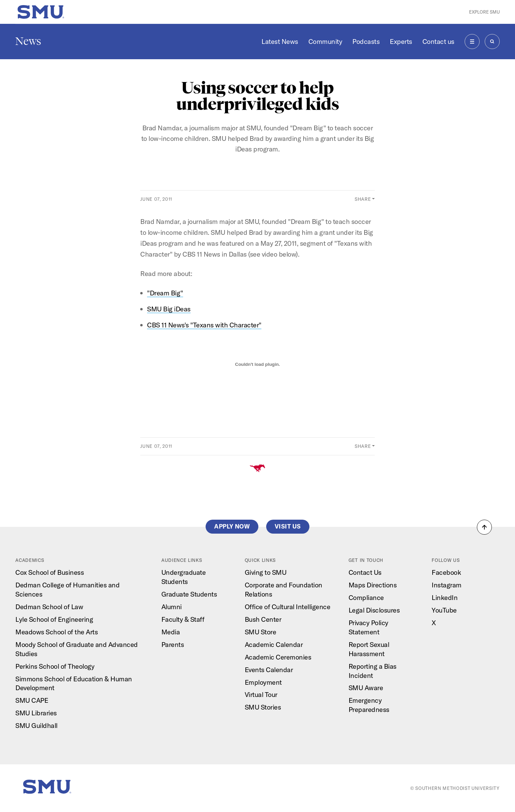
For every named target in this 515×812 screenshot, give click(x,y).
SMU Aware (366, 688)
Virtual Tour (261, 694)
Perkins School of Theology (55, 666)
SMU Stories (263, 707)
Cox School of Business (50, 572)
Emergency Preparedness (369, 705)
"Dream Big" (165, 293)
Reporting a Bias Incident (373, 671)
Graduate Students (189, 594)
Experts (401, 41)
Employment (263, 682)
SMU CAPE (32, 700)
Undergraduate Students (184, 577)
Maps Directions (373, 585)
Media (171, 632)
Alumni (172, 607)
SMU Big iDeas (169, 309)
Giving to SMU (266, 572)
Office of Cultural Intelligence (288, 607)
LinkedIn (445, 597)
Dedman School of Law (49, 607)
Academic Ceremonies (278, 657)
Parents (173, 644)
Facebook (446, 572)
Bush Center (263, 619)
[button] (484, 527)
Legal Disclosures (374, 610)
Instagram (447, 585)
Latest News (280, 41)
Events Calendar (269, 670)
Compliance (366, 597)
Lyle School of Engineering (54, 619)
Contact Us (365, 572)
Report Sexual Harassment (369, 649)
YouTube (444, 610)
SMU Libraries (36, 713)
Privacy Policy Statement (368, 627)
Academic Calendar (274, 644)
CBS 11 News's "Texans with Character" (204, 325)
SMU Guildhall (36, 725)
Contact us (438, 41)
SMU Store (261, 632)
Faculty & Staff (183, 619)
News (28, 41)
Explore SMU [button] (484, 12)
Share (363, 199)
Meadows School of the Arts (57, 632)
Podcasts (366, 41)
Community (325, 41)
